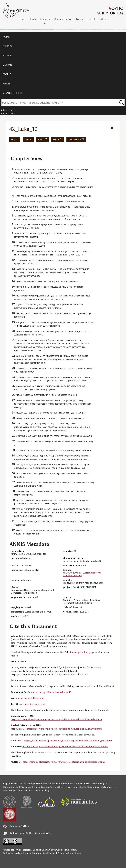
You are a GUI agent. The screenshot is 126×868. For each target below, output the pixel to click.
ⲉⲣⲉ (57, 207)
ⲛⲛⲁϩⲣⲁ (38, 473)
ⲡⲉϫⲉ (75, 482)
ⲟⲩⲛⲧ (22, 500)
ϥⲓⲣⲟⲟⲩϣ (77, 521)
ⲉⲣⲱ (51, 210)
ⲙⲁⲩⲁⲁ (73, 512)
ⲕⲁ (16, 430)
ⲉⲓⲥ (21, 187)
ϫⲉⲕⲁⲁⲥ (32, 516)
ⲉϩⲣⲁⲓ (88, 207)
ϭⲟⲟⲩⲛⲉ (81, 272)
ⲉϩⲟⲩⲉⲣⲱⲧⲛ (72, 281)
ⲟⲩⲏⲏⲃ (37, 436)
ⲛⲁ (42, 173)
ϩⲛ (32, 216)
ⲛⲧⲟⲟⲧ (79, 216)
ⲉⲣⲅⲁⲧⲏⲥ (67, 178)
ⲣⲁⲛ (60, 308)
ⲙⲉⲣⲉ (43, 400)
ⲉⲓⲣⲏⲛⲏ (73, 201)
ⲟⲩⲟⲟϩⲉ (74, 322)
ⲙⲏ (46, 287)
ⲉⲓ (69, 423)
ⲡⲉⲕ (56, 308)
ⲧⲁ (28, 233)
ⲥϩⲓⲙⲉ (71, 491)
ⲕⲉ (42, 169)
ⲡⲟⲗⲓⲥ (18, 173)
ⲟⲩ (61, 173)
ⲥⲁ (50, 368)
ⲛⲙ (46, 272)
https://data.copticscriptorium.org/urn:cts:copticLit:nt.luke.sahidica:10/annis (64, 762)
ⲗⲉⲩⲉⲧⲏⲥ (37, 441)
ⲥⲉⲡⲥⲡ (17, 181)
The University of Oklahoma (97, 787)
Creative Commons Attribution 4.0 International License (52, 853)
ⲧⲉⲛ (19, 503)
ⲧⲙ (60, 242)
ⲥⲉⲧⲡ (38, 169)
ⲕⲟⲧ (45, 210)
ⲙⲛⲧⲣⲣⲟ (81, 233)
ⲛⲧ (67, 269)
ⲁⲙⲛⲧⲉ (21, 290)
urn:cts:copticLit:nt (35, 704)
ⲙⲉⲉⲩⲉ (62, 404)
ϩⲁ (81, 169)
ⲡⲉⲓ (81, 201)
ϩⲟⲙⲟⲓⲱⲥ (21, 441)
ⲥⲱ (74, 216)
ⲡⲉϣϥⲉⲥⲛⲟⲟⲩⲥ (41, 304)
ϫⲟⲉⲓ (23, 181)
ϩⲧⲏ (75, 450)
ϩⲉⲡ (75, 343)
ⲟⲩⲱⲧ (43, 216)
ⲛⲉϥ (47, 456)
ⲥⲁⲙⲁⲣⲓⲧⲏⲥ (25, 450)
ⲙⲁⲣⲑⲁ (18, 495)
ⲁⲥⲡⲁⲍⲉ (71, 196)
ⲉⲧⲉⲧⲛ (20, 372)
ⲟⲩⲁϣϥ (21, 363)
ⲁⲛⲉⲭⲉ (31, 281)
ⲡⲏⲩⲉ (39, 335)
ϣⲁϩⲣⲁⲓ (63, 287)
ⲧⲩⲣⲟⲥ (41, 272)
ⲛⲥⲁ (24, 359)
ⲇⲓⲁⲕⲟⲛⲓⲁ (57, 509)
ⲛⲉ (16, 178)
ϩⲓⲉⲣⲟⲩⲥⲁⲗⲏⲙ (25, 427)
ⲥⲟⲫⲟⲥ (87, 343)
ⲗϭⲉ (32, 233)
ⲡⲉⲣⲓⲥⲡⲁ (35, 509)
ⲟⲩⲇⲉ (33, 196)
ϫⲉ (39, 178)
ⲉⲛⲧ (33, 251)
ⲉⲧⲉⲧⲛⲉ (19, 216)
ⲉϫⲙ (54, 441)
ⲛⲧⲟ (19, 287)
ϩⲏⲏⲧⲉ (27, 187)
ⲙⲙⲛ (63, 356)
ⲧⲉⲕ (19, 404)
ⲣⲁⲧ (72, 509)
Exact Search (8, 114)
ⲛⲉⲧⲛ (20, 335)
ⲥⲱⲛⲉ (32, 500)
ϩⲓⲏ (89, 196)
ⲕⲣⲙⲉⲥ (23, 276)
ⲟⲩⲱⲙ (57, 216)
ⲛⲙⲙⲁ (63, 482)
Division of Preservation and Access (39, 787)
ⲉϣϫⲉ (58, 272)
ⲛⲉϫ (48, 181)
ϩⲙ (71, 260)
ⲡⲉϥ (69, 181)
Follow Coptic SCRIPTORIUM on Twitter (28, 833)
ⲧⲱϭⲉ (41, 251)
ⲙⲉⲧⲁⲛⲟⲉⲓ (35, 276)
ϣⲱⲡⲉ (86, 269)
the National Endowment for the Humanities (67, 784)
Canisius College (41, 791)
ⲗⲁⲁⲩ (80, 196)
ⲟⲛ (28, 441)
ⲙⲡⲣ (17, 196)
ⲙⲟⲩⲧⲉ (51, 500)
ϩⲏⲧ (53, 260)
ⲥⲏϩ (29, 335)
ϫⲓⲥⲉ (56, 287)
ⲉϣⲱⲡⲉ (24, 207)
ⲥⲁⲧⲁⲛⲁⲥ (50, 313)
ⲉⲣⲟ (58, 173)
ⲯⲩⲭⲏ (24, 404)
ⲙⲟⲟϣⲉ (41, 450)
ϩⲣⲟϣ (46, 260)
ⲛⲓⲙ (24, 173)
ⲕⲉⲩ (18, 308)
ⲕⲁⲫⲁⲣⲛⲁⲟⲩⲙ (37, 287)
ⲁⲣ (64, 413)
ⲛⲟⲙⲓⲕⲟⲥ (26, 386)
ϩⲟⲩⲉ (18, 263)
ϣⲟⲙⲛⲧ (30, 473)
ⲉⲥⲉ (42, 210)
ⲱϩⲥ (44, 178)
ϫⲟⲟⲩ (62, 169)
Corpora (45, 19)
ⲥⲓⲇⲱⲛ (51, 272)
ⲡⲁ (37, 343)
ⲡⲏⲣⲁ (39, 196)
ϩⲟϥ (64, 322)
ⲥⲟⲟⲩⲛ (74, 356)
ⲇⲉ (25, 178)
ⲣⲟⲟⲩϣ (85, 459)
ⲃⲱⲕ (46, 173)
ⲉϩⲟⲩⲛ (52, 173)
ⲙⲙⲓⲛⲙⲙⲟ (44, 459)
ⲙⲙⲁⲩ (51, 207)
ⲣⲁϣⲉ (57, 304)
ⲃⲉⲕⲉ (44, 219)
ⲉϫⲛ (58, 260)
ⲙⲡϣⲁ (33, 219)
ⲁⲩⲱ (60, 196)
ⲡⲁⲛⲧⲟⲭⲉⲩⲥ (67, 464)
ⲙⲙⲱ (47, 187)
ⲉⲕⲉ (39, 400)
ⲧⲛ (52, 187)
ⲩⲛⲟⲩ (24, 340)
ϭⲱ (25, 216)
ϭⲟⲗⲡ (30, 347)
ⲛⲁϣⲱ (56, 178)
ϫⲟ (43, 468)
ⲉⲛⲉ (63, 269)
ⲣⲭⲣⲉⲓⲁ (35, 530)
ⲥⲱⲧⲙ (24, 296)
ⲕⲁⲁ (27, 228)
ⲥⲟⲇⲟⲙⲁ (64, 260)
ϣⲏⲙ (55, 347)
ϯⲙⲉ (63, 491)
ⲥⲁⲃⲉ (21, 347)
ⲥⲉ (66, 169)
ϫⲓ (44, 326)
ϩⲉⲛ (63, 187)
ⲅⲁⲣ (27, 219)
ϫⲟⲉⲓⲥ (32, 169)
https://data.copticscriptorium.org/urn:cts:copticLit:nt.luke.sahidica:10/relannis (65, 747)
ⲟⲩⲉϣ (70, 377)
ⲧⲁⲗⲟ (20, 459)
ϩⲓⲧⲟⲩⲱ (86, 404)
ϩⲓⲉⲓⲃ (67, 187)
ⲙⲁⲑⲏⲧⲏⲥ (36, 368)
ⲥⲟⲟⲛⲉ (71, 427)
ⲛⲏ (22, 255)
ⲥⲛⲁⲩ (71, 169)
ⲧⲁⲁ (77, 468)
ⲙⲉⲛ (49, 178)
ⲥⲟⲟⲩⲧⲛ (58, 413)
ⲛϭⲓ (32, 304)
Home (22, 19)
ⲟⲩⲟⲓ (19, 269)
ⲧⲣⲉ (23, 491)
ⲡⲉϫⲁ (19, 313)
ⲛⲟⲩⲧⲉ (21, 237)
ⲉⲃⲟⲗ (63, 181)
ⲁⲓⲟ (40, 418)
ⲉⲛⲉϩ (54, 389)
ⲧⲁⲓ (76, 347)
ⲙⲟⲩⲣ (41, 456)
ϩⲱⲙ (53, 322)
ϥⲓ (77, 459)
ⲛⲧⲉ (32, 326)
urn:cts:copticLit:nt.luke (31, 698)
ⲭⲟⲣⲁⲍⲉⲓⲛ (30, 269)
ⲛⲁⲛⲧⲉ (80, 287)
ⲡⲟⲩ (78, 381)
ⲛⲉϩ (70, 456)
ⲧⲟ (69, 530)
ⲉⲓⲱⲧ (41, 343)
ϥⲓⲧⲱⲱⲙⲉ (24, 196)
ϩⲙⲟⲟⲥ (68, 272)
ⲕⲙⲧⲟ (35, 350)
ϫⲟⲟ (63, 233)
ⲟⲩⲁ (18, 530)
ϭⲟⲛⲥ (58, 326)
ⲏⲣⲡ (88, 456)
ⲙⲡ (23, 381)
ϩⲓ (84, 196)
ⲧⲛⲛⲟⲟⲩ (58, 299)
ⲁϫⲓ (53, 201)
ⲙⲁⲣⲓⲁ (67, 500)
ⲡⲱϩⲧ (60, 456)
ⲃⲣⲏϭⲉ (22, 317)
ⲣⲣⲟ (65, 377)
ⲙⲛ (53, 404)
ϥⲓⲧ (24, 534)
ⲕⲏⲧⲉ (55, 464)
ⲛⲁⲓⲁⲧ (72, 368)
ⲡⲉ (73, 260)
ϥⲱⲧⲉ (87, 251)
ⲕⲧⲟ (67, 468)
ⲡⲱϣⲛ (43, 516)
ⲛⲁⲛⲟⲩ (82, 530)
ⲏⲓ (17, 201)
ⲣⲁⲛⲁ (23, 350)
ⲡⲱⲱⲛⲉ (57, 219)
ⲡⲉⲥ (78, 491)
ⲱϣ (65, 395)
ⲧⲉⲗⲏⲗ (46, 340)
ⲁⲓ (79, 343)
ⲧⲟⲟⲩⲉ (53, 196)
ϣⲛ (71, 450)
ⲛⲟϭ (48, 509)
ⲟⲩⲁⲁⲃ (71, 340)
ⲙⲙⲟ (29, 178)
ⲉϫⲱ (17, 210)
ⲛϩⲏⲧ (48, 233)
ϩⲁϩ (45, 377)
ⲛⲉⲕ (56, 404)
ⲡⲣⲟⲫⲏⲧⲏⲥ (55, 377)
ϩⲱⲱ (24, 287)
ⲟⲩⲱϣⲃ (44, 413)
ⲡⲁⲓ (43, 255)
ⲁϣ (71, 395)
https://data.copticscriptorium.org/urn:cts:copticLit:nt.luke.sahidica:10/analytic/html (56, 729)
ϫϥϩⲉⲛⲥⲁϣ (31, 430)
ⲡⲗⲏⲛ (32, 255)
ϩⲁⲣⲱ (34, 228)
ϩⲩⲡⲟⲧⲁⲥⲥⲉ (40, 308)
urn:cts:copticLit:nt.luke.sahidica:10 (52, 692)
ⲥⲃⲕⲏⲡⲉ (79, 178)
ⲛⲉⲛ (48, 251)
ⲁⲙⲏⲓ (85, 242)
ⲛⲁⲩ (41, 313)
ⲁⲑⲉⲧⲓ (62, 296)
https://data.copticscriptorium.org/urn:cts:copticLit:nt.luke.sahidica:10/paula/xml (68, 741)
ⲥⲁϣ (52, 456)
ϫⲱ (21, 178)
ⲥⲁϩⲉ (68, 509)
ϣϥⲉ (46, 169)
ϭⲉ (21, 516)
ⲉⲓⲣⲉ (34, 486)
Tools (33, 19)
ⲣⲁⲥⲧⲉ (25, 464)
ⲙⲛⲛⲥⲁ (18, 169)
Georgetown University (70, 787)
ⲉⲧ (38, 173)
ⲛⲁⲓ (24, 169)
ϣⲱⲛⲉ (41, 233)
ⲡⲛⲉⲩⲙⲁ (50, 331)
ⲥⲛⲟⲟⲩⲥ (52, 169)
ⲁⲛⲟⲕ (34, 187)
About (104, 19)
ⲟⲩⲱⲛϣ (89, 187)
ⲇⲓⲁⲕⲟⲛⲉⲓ (85, 512)
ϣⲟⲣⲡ (61, 201)
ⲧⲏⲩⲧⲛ (66, 224)
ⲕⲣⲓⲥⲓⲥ (63, 281)
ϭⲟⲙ (73, 269)
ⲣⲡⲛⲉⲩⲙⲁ (55, 482)
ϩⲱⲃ (29, 356)
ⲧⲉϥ (84, 169)
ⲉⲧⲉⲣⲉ (73, 359)
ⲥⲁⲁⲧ (88, 436)
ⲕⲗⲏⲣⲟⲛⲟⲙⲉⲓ (32, 389)
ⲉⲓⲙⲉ (37, 255)
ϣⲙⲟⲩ (64, 430)
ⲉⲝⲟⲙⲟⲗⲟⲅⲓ (24, 343)
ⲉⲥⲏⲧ (69, 313)
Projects (92, 19)
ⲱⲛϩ (45, 389)
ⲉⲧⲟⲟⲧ (51, 427)
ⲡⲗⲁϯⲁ (28, 246)
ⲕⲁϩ (65, 343)
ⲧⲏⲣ (16, 326)
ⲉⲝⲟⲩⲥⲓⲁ (45, 322)
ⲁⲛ (45, 512)
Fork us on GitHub (16, 826)
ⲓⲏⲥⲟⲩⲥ (56, 418)
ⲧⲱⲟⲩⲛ (42, 386)
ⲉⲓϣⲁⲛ (62, 468)
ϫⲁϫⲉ (26, 326)
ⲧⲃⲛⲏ (35, 459)
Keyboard (7, 110)
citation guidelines (79, 652)
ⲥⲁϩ (83, 386)
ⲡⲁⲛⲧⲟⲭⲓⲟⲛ (67, 459)
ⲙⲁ (31, 173)
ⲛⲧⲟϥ (87, 331)
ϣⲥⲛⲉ (25, 436)
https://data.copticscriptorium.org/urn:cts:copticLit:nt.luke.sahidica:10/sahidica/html (57, 719)
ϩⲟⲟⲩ (77, 260)
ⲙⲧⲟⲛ (75, 207)
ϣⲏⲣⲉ (35, 207)
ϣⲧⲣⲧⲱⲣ (21, 525)
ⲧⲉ (86, 196)
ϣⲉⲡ (60, 224)
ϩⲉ (58, 187)
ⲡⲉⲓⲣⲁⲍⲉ (52, 386)
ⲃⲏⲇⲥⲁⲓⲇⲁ (50, 269)
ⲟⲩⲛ (30, 207)
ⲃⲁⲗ (83, 368)
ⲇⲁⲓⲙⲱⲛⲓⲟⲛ (26, 308)
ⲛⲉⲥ (23, 246)
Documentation (63, 19)
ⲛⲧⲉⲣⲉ (45, 441)
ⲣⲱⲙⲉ (57, 423)
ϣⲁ (16, 290)
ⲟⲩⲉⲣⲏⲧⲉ (54, 251)
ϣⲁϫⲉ (58, 503)
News (79, 19)
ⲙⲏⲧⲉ (76, 187)
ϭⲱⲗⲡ (33, 363)
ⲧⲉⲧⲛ (27, 201)
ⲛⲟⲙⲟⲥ (56, 395)
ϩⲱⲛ (27, 237)
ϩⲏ (87, 169)
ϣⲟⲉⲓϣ (27, 251)
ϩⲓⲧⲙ (44, 356)
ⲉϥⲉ (44, 181)
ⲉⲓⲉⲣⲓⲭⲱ (37, 427)
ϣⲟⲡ (24, 495)
